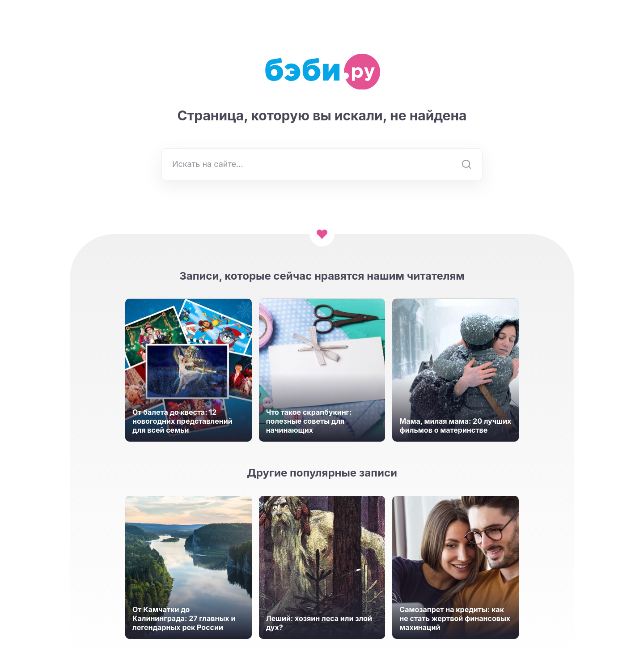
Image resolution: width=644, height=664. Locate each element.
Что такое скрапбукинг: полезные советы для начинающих (309, 421)
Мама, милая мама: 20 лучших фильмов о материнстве (455, 426)
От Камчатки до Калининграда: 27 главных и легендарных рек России (184, 618)
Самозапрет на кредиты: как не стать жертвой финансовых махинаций (455, 618)
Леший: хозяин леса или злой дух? (319, 623)
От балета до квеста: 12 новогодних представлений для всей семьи (182, 421)
